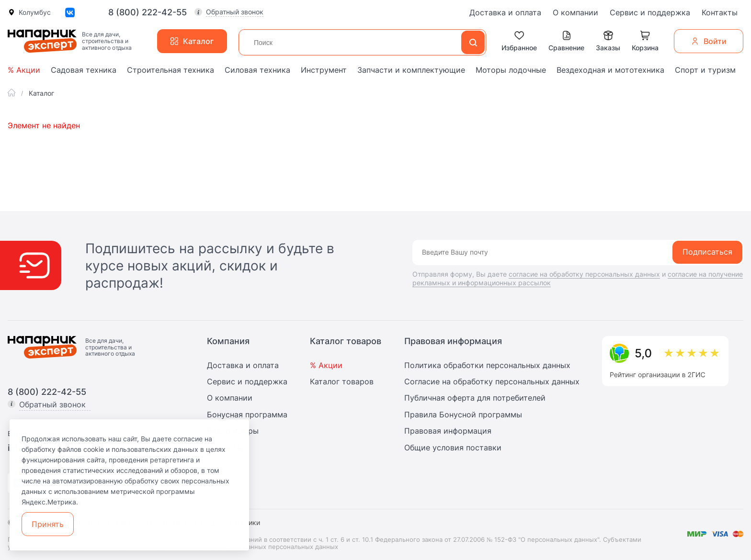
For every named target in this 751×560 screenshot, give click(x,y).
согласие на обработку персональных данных (584, 274)
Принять (48, 524)
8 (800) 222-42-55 (148, 12)
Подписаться (707, 252)
